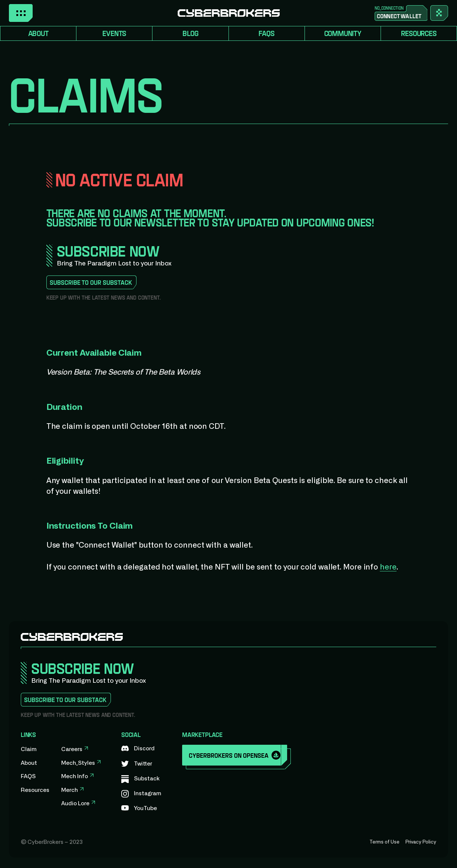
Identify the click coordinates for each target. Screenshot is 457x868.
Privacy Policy (421, 842)
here (388, 567)
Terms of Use (384, 842)
